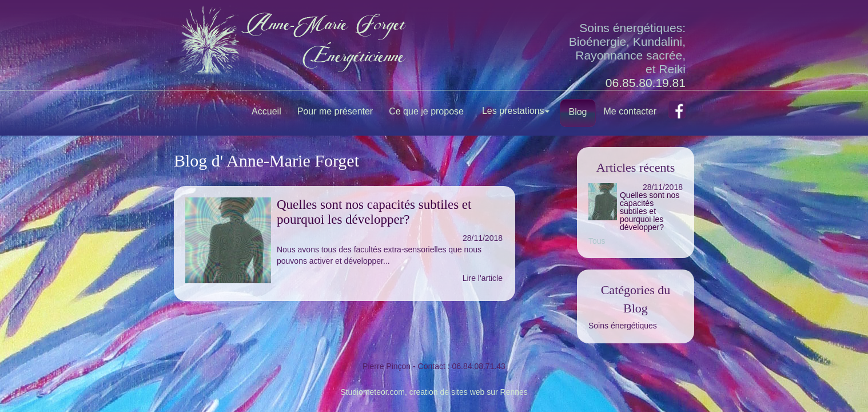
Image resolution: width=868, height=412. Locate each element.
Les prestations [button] (516, 111)
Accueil (266, 111)
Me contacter (630, 111)
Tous (597, 241)
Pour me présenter (335, 111)
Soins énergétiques (623, 326)
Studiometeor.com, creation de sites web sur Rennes (434, 392)
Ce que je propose (426, 111)
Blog (578, 112)
